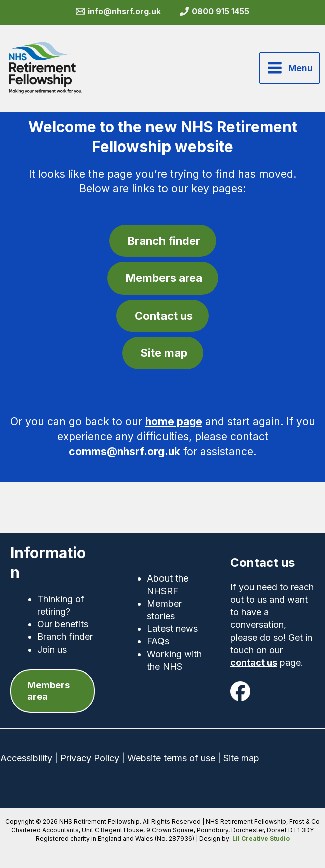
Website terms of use (171, 758)
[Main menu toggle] (290, 68)
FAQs (158, 641)
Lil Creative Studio (261, 839)
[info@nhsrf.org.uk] (118, 11)
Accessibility (26, 758)
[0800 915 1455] (215, 11)
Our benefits (63, 624)
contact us (254, 663)
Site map (241, 758)
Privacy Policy (90, 758)
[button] (52, 691)
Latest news (172, 628)
